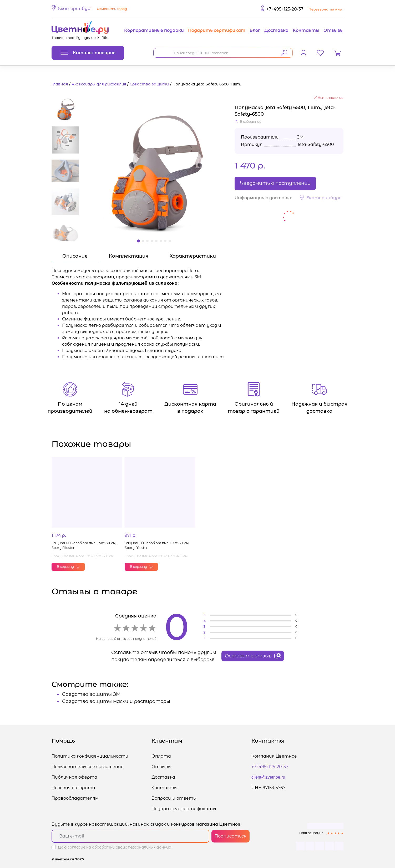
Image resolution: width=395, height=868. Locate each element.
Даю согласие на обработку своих (114, 847)
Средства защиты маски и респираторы (116, 701)
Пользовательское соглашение (88, 767)
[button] (90, 9)
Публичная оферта (74, 777)
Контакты (306, 30)
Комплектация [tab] (129, 256)
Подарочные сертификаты (184, 809)
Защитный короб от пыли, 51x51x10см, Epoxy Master (84, 545)
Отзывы (333, 30)
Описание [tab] (75, 256)
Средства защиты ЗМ (91, 694)
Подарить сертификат (217, 30)
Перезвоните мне (325, 9)
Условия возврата (73, 788)
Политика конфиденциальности (90, 756)
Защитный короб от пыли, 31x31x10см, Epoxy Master (157, 545)
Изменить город (112, 9)
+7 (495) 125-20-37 (285, 9)
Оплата (161, 756)
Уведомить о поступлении (275, 183)
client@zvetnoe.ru (268, 777)
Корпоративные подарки (154, 30)
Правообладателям (75, 798)
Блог (255, 30)
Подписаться (231, 836)
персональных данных (149, 847)
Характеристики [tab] (193, 256)
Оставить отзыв (253, 656)
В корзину (68, 567)
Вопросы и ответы (174, 798)
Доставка (276, 30)
